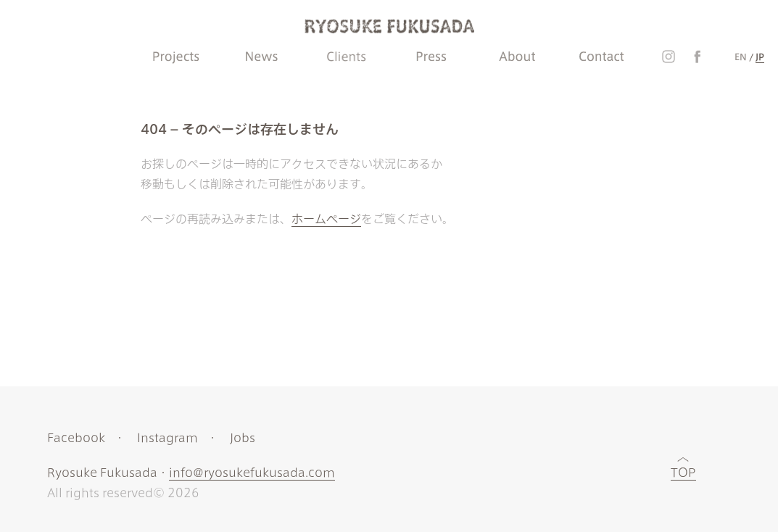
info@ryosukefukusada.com (252, 473)
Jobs (243, 438)
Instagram (167, 438)
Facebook (76, 438)
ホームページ (326, 219)
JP (760, 57)
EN (741, 57)
